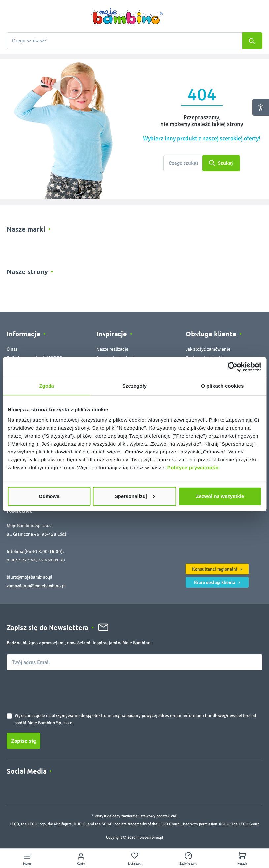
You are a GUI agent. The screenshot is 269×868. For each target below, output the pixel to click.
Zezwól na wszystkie (220, 496)
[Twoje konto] (81, 858)
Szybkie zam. (188, 864)
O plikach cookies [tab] (222, 386)
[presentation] (57, 686)
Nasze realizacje (112, 349)
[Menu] (27, 858)
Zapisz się (23, 741)
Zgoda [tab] (47, 386)
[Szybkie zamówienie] (188, 858)
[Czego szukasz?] (183, 163)
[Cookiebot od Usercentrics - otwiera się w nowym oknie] (233, 367)
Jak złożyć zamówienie (208, 349)
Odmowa (49, 496)
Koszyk (242, 864)
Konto (81, 864)
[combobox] (134, 41)
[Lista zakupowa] (135, 858)
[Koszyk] (242, 858)
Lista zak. (135, 864)
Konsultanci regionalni (218, 568)
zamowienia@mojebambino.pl (36, 586)
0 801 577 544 (21, 560)
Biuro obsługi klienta (218, 582)
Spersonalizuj (135, 496)
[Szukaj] (252, 41)
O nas (12, 349)
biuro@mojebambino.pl (30, 577)
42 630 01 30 (52, 560)
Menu (27, 864)
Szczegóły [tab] (134, 386)
